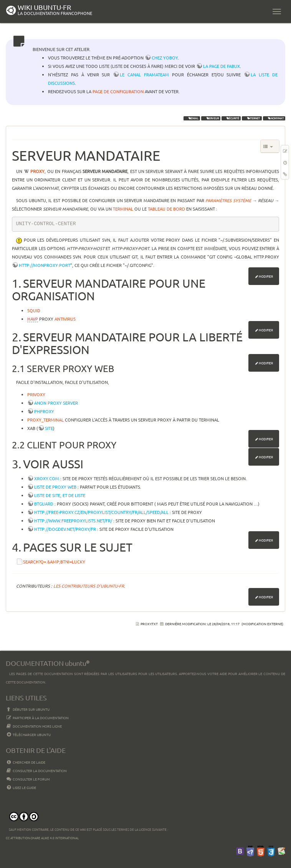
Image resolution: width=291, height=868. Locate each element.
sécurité (231, 118)
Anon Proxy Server (56, 403)
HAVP (33, 319)
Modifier (266, 276)
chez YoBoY (165, 58)
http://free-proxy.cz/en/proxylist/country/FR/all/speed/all (101, 512)
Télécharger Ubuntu (28, 735)
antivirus (65, 319)
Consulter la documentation (36, 771)
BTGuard (44, 504)
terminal (123, 209)
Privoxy (36, 394)
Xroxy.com (47, 478)
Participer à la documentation (37, 718)
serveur (211, 118)
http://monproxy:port (45, 265)
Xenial (192, 118)
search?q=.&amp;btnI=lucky (54, 562)
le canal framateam (144, 74)
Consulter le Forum (28, 779)
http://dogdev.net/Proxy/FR (65, 529)
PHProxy (44, 411)
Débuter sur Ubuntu (28, 709)
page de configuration (118, 91)
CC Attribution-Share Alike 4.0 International (42, 838)
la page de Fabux (222, 66)
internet (252, 118)
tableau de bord (166, 209)
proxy (37, 171)
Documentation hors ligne (34, 726)
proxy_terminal (45, 420)
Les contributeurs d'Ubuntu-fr (89, 586)
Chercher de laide (26, 762)
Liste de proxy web (55, 487)
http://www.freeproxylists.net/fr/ (73, 520)
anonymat (274, 118)
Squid (34, 310)
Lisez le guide (21, 787)
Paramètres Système (228, 200)
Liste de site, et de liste (60, 495)
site (49, 428)
